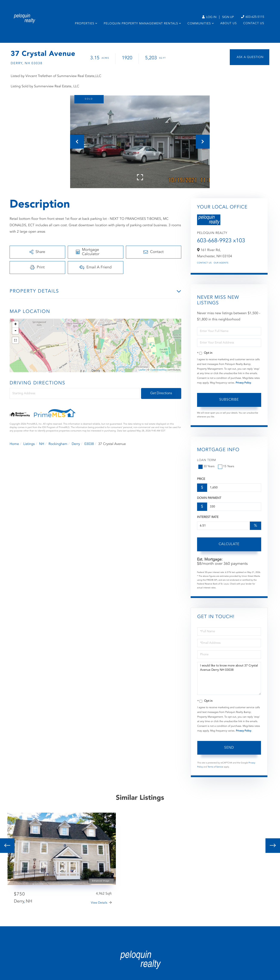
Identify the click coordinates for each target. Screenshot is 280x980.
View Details (99, 903)
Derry (76, 444)
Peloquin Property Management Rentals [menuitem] (141, 24)
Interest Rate (208, 517)
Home (14, 444)
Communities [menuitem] (199, 24)
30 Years (207, 467)
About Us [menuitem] (229, 24)
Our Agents (221, 263)
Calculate (229, 544)
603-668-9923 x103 (221, 241)
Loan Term (207, 460)
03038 (89, 444)
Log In (209, 17)
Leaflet (142, 370)
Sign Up (228, 17)
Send (229, 748)
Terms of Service (215, 767)
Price (201, 479)
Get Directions (161, 393)
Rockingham (58, 444)
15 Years (227, 467)
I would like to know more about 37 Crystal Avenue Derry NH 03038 (229, 678)
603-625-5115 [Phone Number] (253, 17)
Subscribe (229, 400)
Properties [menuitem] (85, 24)
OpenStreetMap (158, 370)
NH (42, 444)
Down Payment (209, 498)
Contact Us (204, 263)
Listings (29, 444)
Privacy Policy (243, 383)
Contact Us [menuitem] (254, 24)
